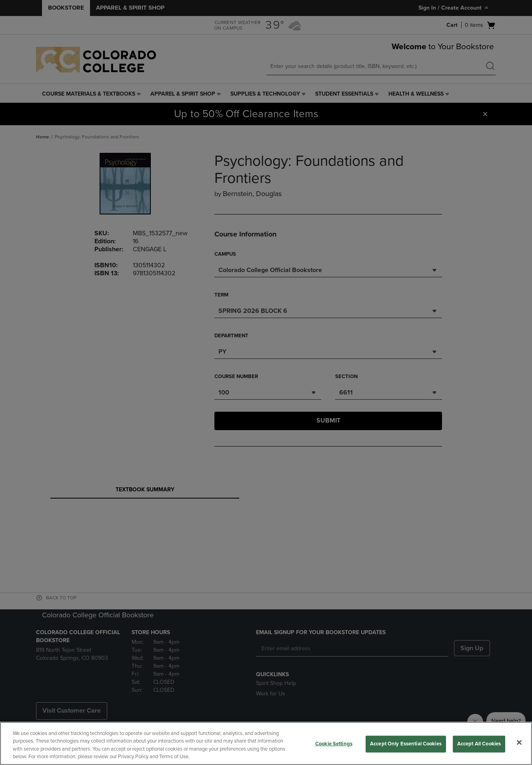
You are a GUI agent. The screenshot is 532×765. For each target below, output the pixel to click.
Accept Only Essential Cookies (406, 744)
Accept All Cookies (479, 744)
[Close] (519, 742)
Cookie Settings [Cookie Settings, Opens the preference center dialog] (334, 744)
